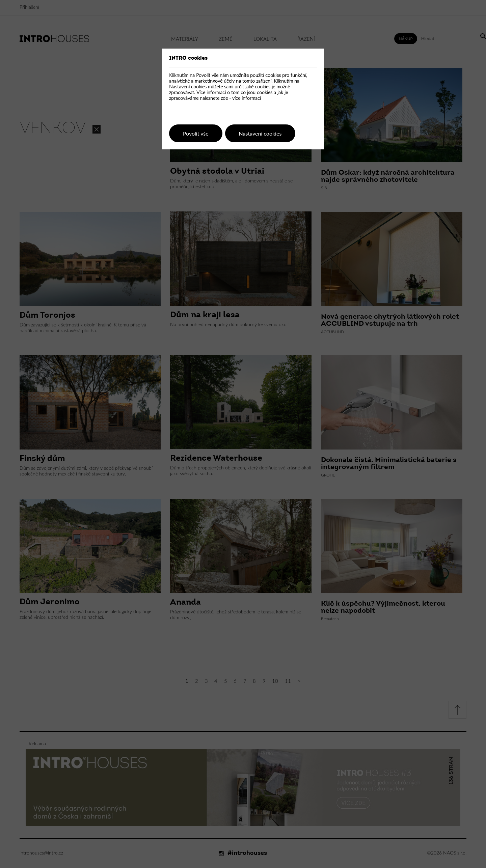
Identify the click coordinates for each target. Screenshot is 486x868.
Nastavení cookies (260, 133)
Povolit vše (196, 133)
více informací (247, 98)
